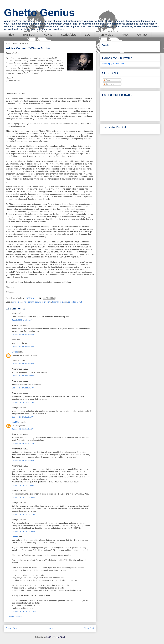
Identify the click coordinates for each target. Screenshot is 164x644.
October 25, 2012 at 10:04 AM (24, 497)
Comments (109, 84)
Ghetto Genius (39, 13)
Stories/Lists (69, 35)
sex (66, 302)
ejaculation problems (43, 302)
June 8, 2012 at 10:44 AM (22, 320)
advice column (28, 302)
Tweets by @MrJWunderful (113, 64)
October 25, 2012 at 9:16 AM (23, 417)
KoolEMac (16, 422)
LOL (88, 35)
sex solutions (73, 302)
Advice (48, 35)
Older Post (89, 628)
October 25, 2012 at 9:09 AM (23, 376)
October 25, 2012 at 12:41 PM (24, 611)
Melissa (15, 537)
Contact (142, 35)
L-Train (15, 352)
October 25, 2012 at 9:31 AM (23, 444)
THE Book (29, 35)
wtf (81, 302)
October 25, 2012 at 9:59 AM (23, 485)
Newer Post (12, 628)
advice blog (17, 302)
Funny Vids (106, 35)
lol (63, 302)
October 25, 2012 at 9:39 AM (23, 461)
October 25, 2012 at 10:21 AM (24, 514)
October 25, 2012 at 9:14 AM (23, 388)
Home (50, 628)
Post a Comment (16, 617)
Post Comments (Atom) (55, 637)
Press (125, 35)
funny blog (56, 302)
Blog (11, 35)
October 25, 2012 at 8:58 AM (23, 335)
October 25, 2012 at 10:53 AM (24, 531)
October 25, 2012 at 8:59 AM (23, 364)
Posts (107, 80)
